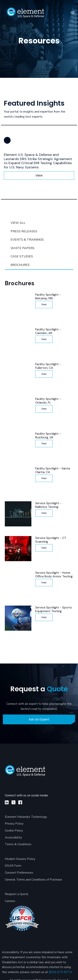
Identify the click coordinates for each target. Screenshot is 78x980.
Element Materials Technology (26, 817)
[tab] (39, 223)
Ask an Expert (39, 719)
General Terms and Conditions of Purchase (33, 880)
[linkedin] (7, 802)
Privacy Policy (14, 824)
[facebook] (20, 802)
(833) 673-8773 (60, 972)
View (39, 175)
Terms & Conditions (18, 844)
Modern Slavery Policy (20, 859)
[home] (25, 13)
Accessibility (13, 837)
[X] (13, 802)
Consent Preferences (19, 873)
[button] (72, 13)
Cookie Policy (14, 831)
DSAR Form (13, 866)
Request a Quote (17, 894)
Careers (10, 901)
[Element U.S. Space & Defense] (27, 773)
